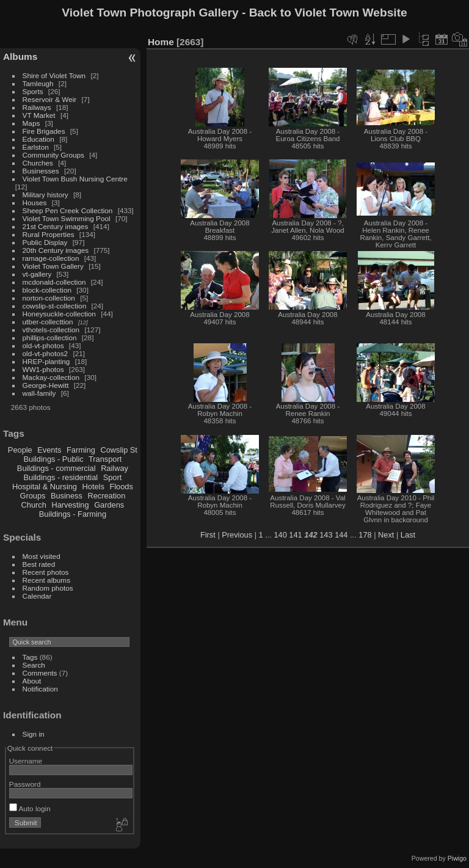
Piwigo (457, 858)
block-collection (47, 290)
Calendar (37, 596)
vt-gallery (37, 274)
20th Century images (56, 250)
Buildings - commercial (56, 468)
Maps (31, 123)
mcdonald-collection (54, 282)
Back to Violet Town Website (328, 13)
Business (67, 496)
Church (34, 505)
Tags (30, 657)
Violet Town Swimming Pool (67, 218)
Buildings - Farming (73, 514)
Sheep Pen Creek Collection (68, 210)
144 (341, 535)
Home (161, 42)
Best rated (39, 564)
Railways (37, 107)
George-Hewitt (46, 385)
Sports (33, 91)
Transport (105, 459)
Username (26, 761)
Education (38, 139)
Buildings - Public (54, 459)
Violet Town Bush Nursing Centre (75, 179)
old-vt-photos (43, 345)
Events (49, 450)
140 (280, 535)
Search (34, 665)
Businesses (41, 171)
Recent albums (46, 580)
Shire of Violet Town (54, 75)
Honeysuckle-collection (59, 314)
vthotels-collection (51, 330)
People (20, 450)
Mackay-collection (51, 377)
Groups (32, 496)
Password (25, 784)
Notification (40, 689)
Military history (45, 195)
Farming (81, 450)
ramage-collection (51, 258)
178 (365, 535)
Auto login (30, 808)
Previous (237, 535)
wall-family (39, 393)
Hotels (93, 487)
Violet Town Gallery (53, 266)
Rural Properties (49, 234)
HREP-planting (46, 361)
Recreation (106, 496)
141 (295, 535)
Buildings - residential (61, 477)
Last (408, 535)
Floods (121, 487)
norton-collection (49, 298)
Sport (113, 477)
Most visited (42, 556)
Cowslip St (118, 450)
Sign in (34, 734)
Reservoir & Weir (50, 99)
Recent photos (46, 572)
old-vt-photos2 (45, 353)
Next (386, 535)
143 (326, 535)
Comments (40, 673)
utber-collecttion (48, 322)
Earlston (36, 147)
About (32, 681)
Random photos (48, 588)
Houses (35, 202)
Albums (20, 57)
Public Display (45, 242)
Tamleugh (38, 83)
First (208, 535)
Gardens (109, 505)
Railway (115, 468)
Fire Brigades (44, 131)
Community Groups (53, 155)
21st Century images (56, 226)
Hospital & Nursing (45, 487)
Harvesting (70, 505)
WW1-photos (43, 369)
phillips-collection (50, 337)
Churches (38, 163)
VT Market (39, 115)
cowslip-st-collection (55, 306)
